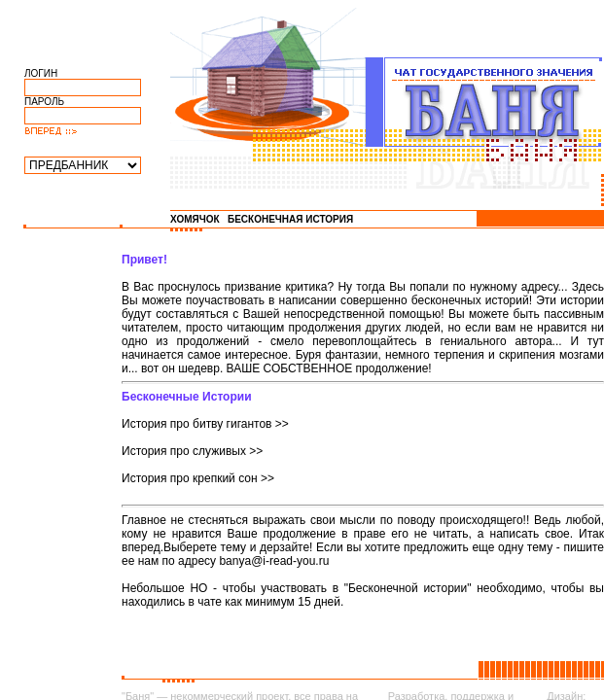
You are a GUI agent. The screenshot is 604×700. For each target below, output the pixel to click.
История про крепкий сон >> (198, 478)
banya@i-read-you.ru (274, 561)
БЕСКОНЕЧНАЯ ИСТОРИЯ (290, 219)
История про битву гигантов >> (205, 424)
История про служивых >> (192, 451)
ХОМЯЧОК (195, 219)
